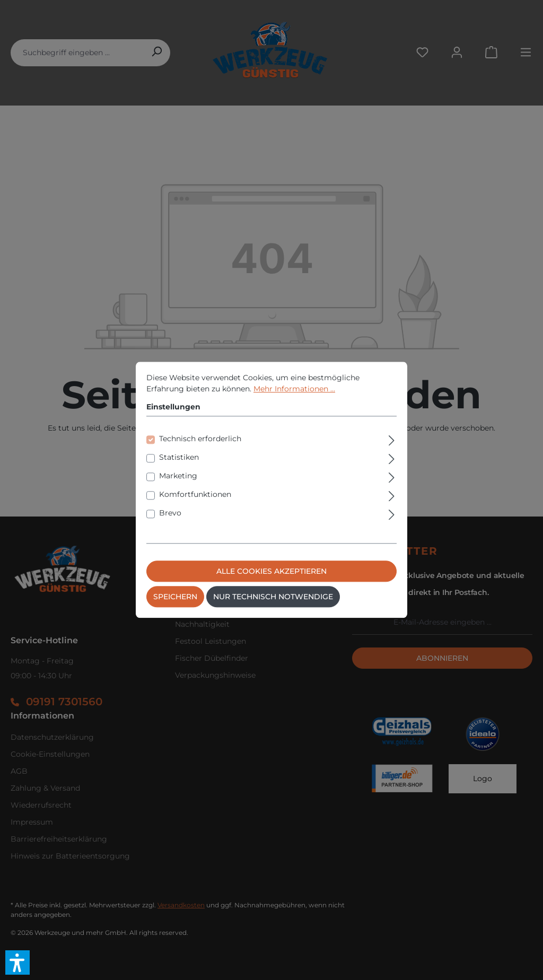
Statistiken (179, 458)
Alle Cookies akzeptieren (271, 572)
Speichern (175, 597)
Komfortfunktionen (195, 495)
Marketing (178, 476)
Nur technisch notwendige (273, 597)
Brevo (170, 513)
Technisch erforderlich (200, 439)
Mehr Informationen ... (294, 389)
